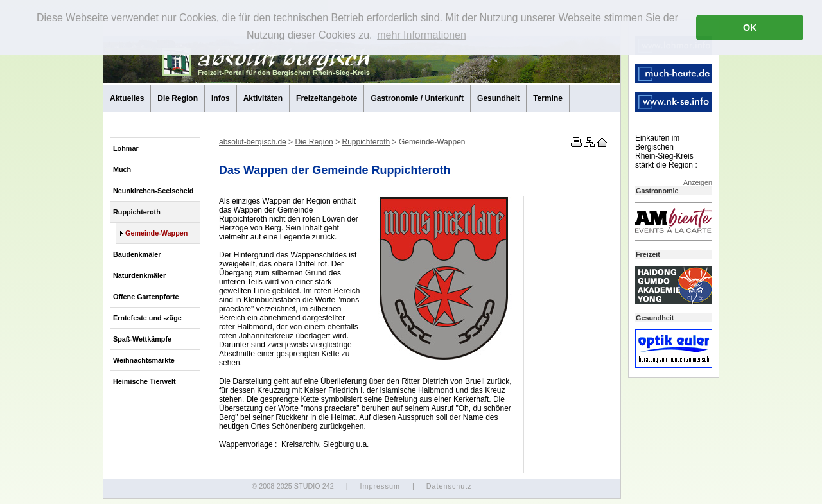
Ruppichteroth (137, 212)
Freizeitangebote (327, 98)
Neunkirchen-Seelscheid (153, 191)
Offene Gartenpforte (146, 297)
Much (122, 169)
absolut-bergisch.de (253, 142)
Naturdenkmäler (139, 275)
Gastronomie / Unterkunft (417, 98)
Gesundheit (498, 98)
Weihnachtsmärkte (144, 360)
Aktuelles (127, 98)
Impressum (380, 486)
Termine (548, 98)
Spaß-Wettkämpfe (142, 339)
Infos (221, 98)
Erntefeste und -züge (147, 318)
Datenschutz (449, 486)
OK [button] (750, 28)
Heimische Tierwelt (144, 381)
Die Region (178, 98)
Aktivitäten (263, 98)
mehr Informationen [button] (422, 35)
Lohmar (126, 148)
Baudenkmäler (137, 254)
